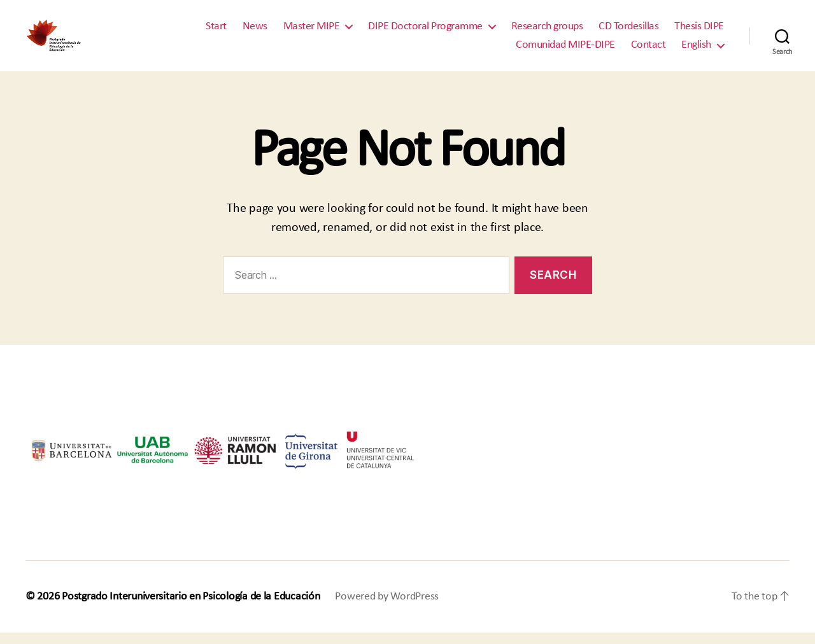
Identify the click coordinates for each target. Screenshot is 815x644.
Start (216, 31)
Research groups (547, 31)
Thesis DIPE (699, 31)
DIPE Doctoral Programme (425, 31)
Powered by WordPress (387, 608)
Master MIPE (312, 31)
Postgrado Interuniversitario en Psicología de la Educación (191, 608)
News (255, 31)
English (696, 51)
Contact (648, 51)
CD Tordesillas (628, 31)
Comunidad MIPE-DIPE (565, 51)
